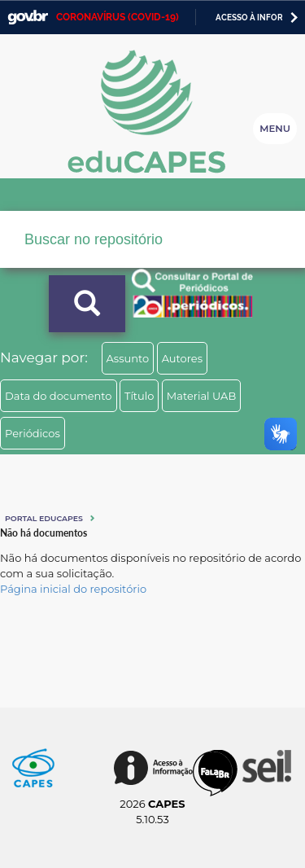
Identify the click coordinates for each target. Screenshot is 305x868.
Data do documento (59, 396)
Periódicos (33, 433)
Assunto (128, 358)
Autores (182, 358)
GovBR (28, 18)
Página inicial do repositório (73, 589)
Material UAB (201, 396)
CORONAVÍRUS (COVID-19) (118, 17)
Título (139, 396)
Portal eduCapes (44, 518)
